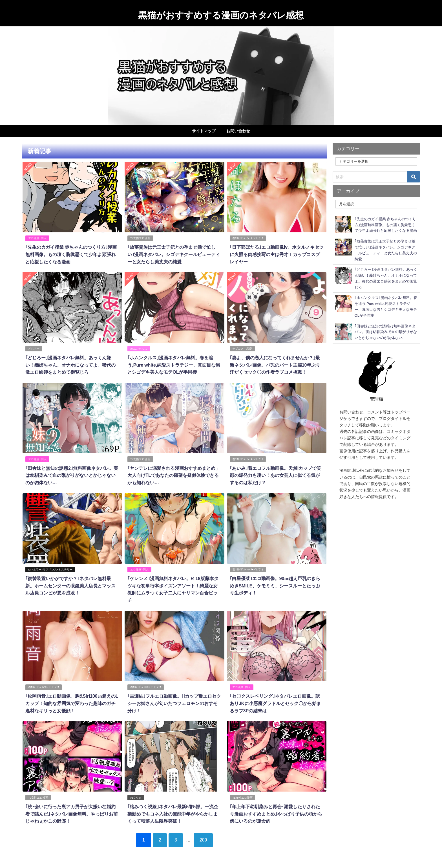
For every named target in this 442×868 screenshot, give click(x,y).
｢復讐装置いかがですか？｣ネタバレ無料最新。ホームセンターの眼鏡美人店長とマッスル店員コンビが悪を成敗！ (70, 584)
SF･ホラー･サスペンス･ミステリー (50, 568)
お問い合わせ (238, 131)
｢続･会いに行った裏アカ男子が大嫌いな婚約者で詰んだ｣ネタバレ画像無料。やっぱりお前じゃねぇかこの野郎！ (71, 812)
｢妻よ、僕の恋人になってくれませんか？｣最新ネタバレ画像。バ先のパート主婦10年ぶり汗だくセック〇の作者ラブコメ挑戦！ (275, 364)
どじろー (34, 348)
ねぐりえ (136, 796)
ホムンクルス (139, 348)
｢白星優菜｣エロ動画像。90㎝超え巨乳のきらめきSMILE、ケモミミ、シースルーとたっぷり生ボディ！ (275, 584)
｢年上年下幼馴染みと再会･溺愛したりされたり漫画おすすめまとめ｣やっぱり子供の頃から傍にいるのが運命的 (276, 812)
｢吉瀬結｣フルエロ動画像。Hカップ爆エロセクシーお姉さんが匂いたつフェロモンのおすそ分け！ (174, 702)
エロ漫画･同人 (37, 238)
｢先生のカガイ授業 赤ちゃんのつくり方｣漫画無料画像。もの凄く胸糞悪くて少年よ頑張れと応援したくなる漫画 (71, 254)
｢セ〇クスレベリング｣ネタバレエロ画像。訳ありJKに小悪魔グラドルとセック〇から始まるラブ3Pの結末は (275, 702)
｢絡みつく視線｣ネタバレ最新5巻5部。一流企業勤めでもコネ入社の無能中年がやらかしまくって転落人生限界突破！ (173, 812)
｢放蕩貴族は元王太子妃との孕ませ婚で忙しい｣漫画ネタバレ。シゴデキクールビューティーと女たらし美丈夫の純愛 (174, 254)
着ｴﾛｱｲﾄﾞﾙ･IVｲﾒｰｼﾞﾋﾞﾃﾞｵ (248, 238)
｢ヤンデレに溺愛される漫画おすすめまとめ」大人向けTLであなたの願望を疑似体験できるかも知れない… (174, 474)
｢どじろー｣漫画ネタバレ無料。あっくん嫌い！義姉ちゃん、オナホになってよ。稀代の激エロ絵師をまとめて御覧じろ (70, 364)
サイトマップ (204, 131)
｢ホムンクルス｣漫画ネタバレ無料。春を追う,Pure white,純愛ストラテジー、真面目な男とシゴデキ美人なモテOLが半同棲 (174, 364)
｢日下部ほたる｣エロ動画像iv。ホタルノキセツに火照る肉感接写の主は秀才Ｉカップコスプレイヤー (276, 254)
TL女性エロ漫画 (140, 238)
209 (204, 838)
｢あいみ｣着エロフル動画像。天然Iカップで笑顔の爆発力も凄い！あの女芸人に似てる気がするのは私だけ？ (275, 474)
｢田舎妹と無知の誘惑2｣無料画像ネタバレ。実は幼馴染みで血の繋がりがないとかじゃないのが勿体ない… (71, 474)
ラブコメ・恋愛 (242, 348)
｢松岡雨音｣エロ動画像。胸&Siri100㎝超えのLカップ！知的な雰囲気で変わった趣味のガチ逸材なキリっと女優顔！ (72, 702)
